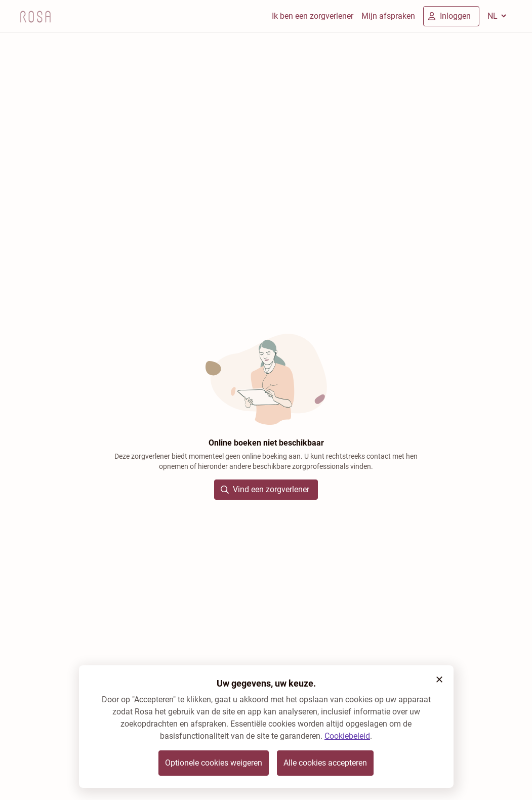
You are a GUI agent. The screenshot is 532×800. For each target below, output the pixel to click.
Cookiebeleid (347, 736)
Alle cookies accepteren (325, 763)
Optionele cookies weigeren (214, 763)
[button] (439, 679)
